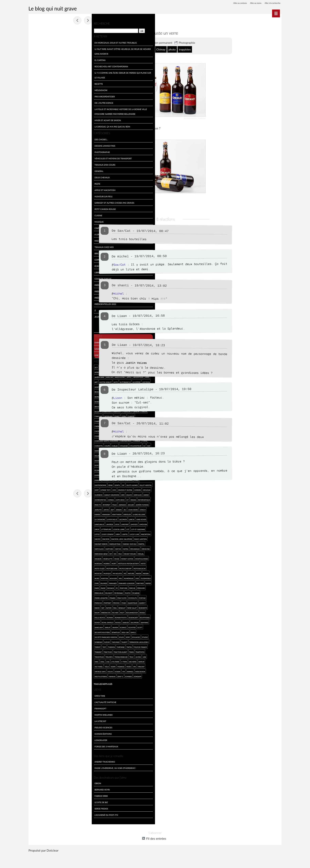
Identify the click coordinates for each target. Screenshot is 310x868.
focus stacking (39, 484)
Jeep (65, 514)
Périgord (44, 602)
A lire (35, 233)
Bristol (79, 401)
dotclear (56, 464)
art (34, 381)
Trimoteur (54, 666)
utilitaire (72, 670)
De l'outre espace (42, 102)
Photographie (208, 42)
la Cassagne (61, 523)
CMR (60, 430)
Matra (52, 558)
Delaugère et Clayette (52, 455)
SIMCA (35, 646)
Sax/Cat (145, 231)
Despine (67, 455)
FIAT (77, 479)
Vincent (40, 680)
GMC (79, 489)
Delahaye (36, 455)
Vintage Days (51, 680)
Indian (71, 504)
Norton (42, 587)
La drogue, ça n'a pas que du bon (50, 126)
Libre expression (41, 271)
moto (81, 573)
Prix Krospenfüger (42, 95)
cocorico (68, 430)
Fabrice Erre (39, 810)
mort (52, 573)
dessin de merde (39, 460)
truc (34, 670)
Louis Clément (79, 538)
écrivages (37, 265)
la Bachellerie (48, 523)
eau (42, 469)
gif (82, 484)
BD (84, 386)
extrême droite (76, 474)
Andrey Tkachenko (43, 775)
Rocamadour (80, 622)
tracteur (68, 661)
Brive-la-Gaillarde (40, 406)
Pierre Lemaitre (48, 607)
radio (43, 617)
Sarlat (65, 636)
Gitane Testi (71, 489)
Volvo (61, 680)
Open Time (37, 709)
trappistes (206, 49)
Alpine (72, 371)
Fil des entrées (156, 852)
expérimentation (61, 474)
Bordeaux (37, 401)
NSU (58, 587)
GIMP (62, 489)
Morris (44, 573)
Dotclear (53, 864)
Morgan (36, 573)
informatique (38, 509)
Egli (67, 469)
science (81, 636)
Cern (62, 415)
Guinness (71, 494)
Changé (69, 415)
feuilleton (69, 479)
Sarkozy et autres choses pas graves (52, 202)
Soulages (81, 646)
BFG (50, 396)
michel (144, 256)
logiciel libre (38, 538)
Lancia (45, 528)
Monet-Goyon (65, 568)
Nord (35, 587)
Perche (35, 602)
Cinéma (36, 227)
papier (44, 597)
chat (64, 420)
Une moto (38, 354)
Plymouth (79, 607)
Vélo (62, 675)
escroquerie (46, 474)
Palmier (54, 592)
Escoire (36, 474)
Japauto (51, 514)
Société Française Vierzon (50, 646)
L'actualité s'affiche (43, 716)
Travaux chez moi (42, 246)
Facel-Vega (42, 479)
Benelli (62, 391)
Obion (35, 797)
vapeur (45, 675)
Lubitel (42, 543)
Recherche (40, 22)
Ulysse (41, 670)
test (63, 656)
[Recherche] (53, 30)
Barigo (69, 386)
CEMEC (55, 415)
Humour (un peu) (41, 195)
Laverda (76, 528)
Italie (66, 509)
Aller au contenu (231, 3)
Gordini (52, 494)
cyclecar (61, 445)
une (47, 670)
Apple (67, 376)
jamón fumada (39, 514)
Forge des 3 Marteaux (44, 760)
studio (35, 651)
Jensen (71, 514)
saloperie (36, 636)
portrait (54, 612)
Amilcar (47, 376)
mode (55, 568)
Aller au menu (250, 3)
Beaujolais (43, 391)
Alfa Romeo (62, 371)
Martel (65, 553)
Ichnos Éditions (41, 747)
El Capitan (38, 59)
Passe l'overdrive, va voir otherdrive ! (53, 782)
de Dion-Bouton (64, 450)
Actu (65, 366)
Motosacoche (77, 577)
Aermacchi (73, 366)
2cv (34, 366)
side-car (79, 641)
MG (53, 563)
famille (51, 479)
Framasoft (38, 722)
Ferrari (60, 479)
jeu (77, 514)
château (71, 420)
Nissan (84, 582)
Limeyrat (36, 533)
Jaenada (74, 509)
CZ (82, 445)
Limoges (45, 533)
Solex (66, 646)
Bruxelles (78, 406)
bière (157, 49)
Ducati (35, 469)
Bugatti (36, 410)
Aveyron (36, 386)
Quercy (36, 617)
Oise (75, 587)
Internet (58, 509)
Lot (47, 538)
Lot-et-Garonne (58, 538)
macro (72, 543)
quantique (79, 612)
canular (36, 415)
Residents (37, 622)
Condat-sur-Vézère (99, 20)
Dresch (65, 464)
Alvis (79, 371)
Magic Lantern (61, 548)
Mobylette (46, 568)
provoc (63, 612)
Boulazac (47, 401)
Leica (84, 528)
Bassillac (77, 386)
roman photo (66, 626)
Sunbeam (44, 651)
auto (53, 381)
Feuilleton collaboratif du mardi (59, 328)
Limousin (54, 533)
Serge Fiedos (39, 822)
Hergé (74, 499)
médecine (72, 558)
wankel (81, 680)
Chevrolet (64, 425)
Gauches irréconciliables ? (47, 348)
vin (34, 680)
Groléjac (61, 494)
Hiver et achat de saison (45, 119)
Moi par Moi (39, 240)
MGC (58, 563)
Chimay (182, 49)
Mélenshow (39, 89)
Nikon (76, 582)
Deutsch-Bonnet (64, 460)
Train (35, 666)
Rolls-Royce (45, 626)
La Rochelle (73, 523)
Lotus (69, 538)
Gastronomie (60, 484)
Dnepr (75, 460)
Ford (50, 484)
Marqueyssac (38, 553)
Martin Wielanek (41, 728)
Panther (36, 597)
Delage (75, 450)
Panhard (63, 592)
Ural (59, 670)
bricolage (70, 401)
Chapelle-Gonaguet (41, 420)
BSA (86, 406)
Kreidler (36, 523)
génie (69, 484)
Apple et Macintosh (43, 189)
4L (38, 366)
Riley (70, 622)
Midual (79, 563)
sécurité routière (56, 641)
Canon (82, 410)
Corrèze (75, 440)
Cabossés (45, 410)
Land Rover (55, 528)
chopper (36, 430)
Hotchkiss (58, 504)
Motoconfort (63, 577)
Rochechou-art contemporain (49, 65)
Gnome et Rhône (40, 494)
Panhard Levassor (76, 592)
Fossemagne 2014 (110, 20)
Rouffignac (37, 631)
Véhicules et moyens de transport (51, 157)
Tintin (35, 661)
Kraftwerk (74, 518)
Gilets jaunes (38, 489)
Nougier (51, 587)
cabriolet (55, 410)
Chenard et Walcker (41, 425)
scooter (36, 641)
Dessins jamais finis (43, 145)
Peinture (78, 597)
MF (48, 563)
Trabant (58, 661)
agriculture (38, 371)
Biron (62, 396)
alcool (52, 371)
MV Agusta (55, 582)
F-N (34, 479)
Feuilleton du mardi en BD (54, 321)
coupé (45, 445)
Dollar (35, 464)
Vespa (68, 675)
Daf (34, 450)
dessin (75, 455)
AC (50, 366)
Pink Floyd (69, 607)
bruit (69, 406)
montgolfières (79, 568)
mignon (36, 568)
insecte (49, 509)
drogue (73, 464)
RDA (61, 617)
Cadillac (65, 410)
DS (79, 464)
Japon (59, 514)
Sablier (75, 631)
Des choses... (39, 138)
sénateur (69, 641)
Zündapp (36, 690)
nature (69, 582)
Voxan (69, 680)
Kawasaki (63, 518)
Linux (62, 533)
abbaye (133, 49)
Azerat (61, 386)
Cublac (53, 445)
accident (57, 366)
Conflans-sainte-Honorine (44, 440)
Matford (36, 558)
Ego (72, 469)
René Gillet (78, 617)
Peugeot (64, 602)
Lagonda (36, 528)
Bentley (70, 391)
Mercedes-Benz (39, 563)
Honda (49, 504)
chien (73, 425)
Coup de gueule (41, 278)
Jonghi (47, 518)
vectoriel (54, 675)
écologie (49, 469)
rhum (45, 622)
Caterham (46, 415)
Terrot (57, 656)
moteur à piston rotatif (66, 573)
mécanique (62, 558)
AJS (46, 371)
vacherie (36, 675)
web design (37, 685)
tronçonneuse (76, 666)
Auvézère (74, 381)
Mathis (45, 558)
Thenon (70, 656)
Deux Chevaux (40, 176)
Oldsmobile (37, 592)
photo (193, 49)
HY (65, 504)
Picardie (36, 607)
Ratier (55, 617)
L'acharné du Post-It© (44, 829)
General (37, 170)
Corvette (36, 445)
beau (34, 391)
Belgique (146, 49)
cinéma (45, 430)
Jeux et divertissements (45, 316)
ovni (46, 592)
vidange (76, 675)
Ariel (85, 376)
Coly (76, 430)
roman (55, 626)
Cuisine (36, 214)
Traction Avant (80, 661)
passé (57, 597)
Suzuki (53, 651)
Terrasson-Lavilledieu (42, 656)
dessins (51, 460)
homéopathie (38, 504)
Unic (53, 670)
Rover (47, 631)
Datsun (51, 450)
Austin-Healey (43, 381)
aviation (45, 386)
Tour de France (46, 661)
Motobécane (50, 577)
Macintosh (62, 543)
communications (40, 435)
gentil (77, 484)
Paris (51, 597)
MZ (63, 582)
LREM (34, 543)
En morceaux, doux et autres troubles (53, 42)
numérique (67, 587)
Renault (68, 617)
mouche (36, 582)
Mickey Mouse (68, 563)
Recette (36, 83)
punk (70, 612)
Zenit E (70, 685)
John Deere (37, 518)
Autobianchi (63, 381)
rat (49, 617)
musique (45, 582)
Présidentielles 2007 (43, 284)
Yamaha (61, 685)
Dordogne (45, 464)
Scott (44, 641)
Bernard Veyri (40, 803)
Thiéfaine (79, 656)
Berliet (79, 391)
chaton (80, 420)
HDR (51, 499)
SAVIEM (73, 636)
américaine (37, 376)
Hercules (66, 499)
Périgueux (54, 602)
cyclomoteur (73, 445)
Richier (63, 622)
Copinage (37, 259)
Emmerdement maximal (45, 341)
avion (53, 386)
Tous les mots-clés (41, 698)
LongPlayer (39, 754)
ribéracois (54, 622)
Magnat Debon (76, 548)
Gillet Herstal (52, 489)
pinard (59, 607)
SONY (73, 646)
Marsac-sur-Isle (53, 553)
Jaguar (82, 509)
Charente (56, 420)
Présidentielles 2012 (43, 290)
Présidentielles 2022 (43, 303)
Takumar (61, 651)
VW (75, 680)
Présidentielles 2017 (43, 297)
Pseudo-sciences (41, 741)
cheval (55, 425)
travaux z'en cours (43, 164)
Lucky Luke (51, 543)
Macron (80, 543)
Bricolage (38, 252)
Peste (35, 183)
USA (64, 670)
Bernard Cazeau (39, 396)
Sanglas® (56, 636)
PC (71, 597)
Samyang (46, 636)
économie (59, 469)
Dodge (83, 460)
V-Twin (80, 670)
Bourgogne (58, 401)
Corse (82, 440)
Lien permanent (184, 42)
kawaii (55, 518)
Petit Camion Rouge (43, 208)
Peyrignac (74, 602)
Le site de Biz (39, 816)
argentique (76, 376)
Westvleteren (50, 685)
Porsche (45, 612)
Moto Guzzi (37, 577)
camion (74, 410)
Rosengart (78, 626)
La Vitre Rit (38, 735)
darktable (42, 450)
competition (54, 435)
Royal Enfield (57, 631)
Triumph (64, 666)
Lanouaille (66, 528)
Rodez (35, 626)
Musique (37, 221)
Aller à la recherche (270, 3)
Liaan (139, 397)
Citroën (53, 430)
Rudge (68, 631)
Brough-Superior (58, 406)
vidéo (84, 675)
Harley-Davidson (40, 499)
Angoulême (58, 376)
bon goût (169, 49)
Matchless (74, 553)
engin (78, 469)
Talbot (70, 651)
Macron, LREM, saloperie (43, 548)
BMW (68, 396)
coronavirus (63, 440)
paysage (65, 597)
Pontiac (36, 612)
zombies (78, 685)
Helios (57, 499)
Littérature (72, 533)
